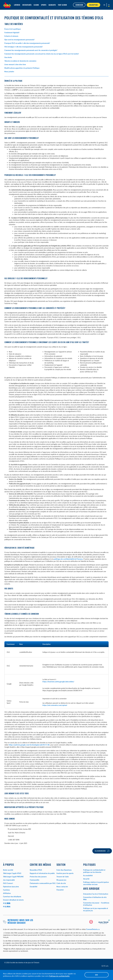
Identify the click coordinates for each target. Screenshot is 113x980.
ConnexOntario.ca (93, 929)
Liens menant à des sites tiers (15, 64)
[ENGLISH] (104, 5)
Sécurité (86, 879)
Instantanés (27, 5)
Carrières (6, 890)
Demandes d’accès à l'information (96, 894)
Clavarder (102, 851)
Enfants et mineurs (11, 36)
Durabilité (34, 887)
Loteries (17, 5)
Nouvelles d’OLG (36, 870)
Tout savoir (62, 5)
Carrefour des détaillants (12, 897)
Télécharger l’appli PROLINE (13, 877)
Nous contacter (62, 887)
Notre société (8, 870)
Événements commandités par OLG (43, 883)
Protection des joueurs (38, 877)
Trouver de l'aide (63, 877)
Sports (44, 5)
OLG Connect (8, 883)
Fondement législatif (12, 33)
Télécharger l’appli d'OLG (12, 873)
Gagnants (52, 5)
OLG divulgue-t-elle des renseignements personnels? (24, 47)
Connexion (79, 5)
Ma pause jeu (61, 880)
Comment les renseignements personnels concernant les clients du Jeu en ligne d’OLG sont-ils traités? (42, 54)
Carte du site (61, 883)
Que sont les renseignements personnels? (19, 40)
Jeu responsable (9, 880)
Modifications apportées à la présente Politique (22, 68)
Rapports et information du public (42, 873)
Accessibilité (88, 876)
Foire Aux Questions (64, 870)
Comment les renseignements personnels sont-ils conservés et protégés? (31, 50)
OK (97, 975)
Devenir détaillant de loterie (13, 900)
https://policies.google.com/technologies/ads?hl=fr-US (29, 745)
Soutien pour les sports (65, 873)
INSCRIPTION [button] (93, 5)
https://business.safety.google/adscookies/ (58, 682)
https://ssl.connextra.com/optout (55, 705)
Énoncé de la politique (13, 29)
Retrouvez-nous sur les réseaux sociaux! (20, 921)
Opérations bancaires (11, 887)
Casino (36, 5)
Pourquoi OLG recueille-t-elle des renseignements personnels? (27, 43)
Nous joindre (9, 72)
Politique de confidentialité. (59, 976)
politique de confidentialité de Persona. (68, 559)
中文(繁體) (7, 903)
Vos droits (8, 57)
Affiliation (7, 893)
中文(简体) (7, 907)
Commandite (35, 880)
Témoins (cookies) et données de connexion (20, 61)
